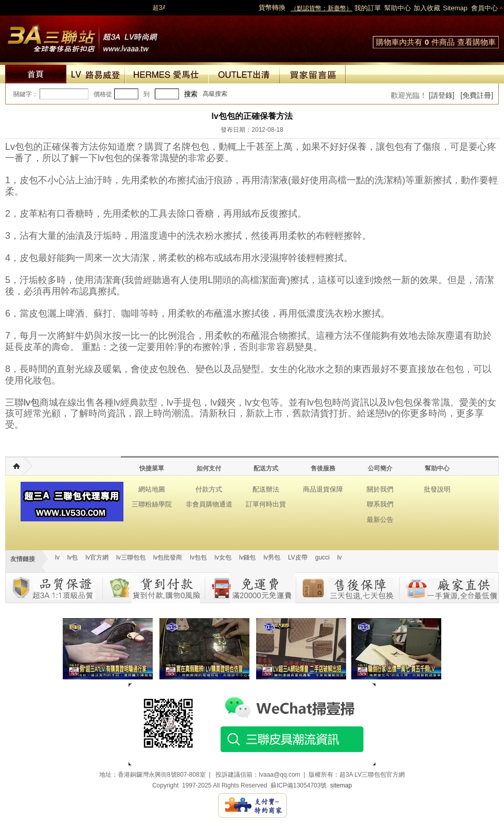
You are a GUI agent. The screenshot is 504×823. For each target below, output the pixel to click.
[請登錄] (442, 95)
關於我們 (380, 489)
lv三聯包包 (131, 557)
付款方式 (209, 489)
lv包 (82, 36)
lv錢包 (248, 557)
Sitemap (455, 8)
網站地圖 (152, 489)
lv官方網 (97, 557)
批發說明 (437, 489)
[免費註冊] (477, 95)
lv (57, 557)
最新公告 (380, 520)
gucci (322, 557)
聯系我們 (380, 504)
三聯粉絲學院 (152, 504)
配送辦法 (266, 489)
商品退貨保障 (323, 489)
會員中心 (484, 8)
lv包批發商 (168, 557)
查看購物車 (476, 42)
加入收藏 (427, 8)
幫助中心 (398, 8)
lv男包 (272, 557)
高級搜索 (215, 94)
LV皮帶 (298, 557)
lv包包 (198, 557)
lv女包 (223, 557)
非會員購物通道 (209, 504)
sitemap (341, 785)
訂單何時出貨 (266, 504)
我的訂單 (368, 8)
